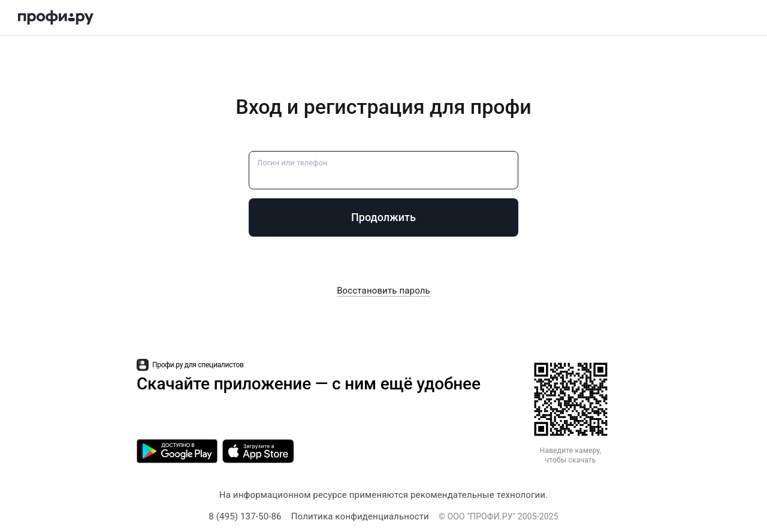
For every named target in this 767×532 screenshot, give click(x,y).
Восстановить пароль (383, 291)
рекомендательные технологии (478, 495)
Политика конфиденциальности (360, 516)
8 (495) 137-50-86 (245, 516)
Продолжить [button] (383, 217)
